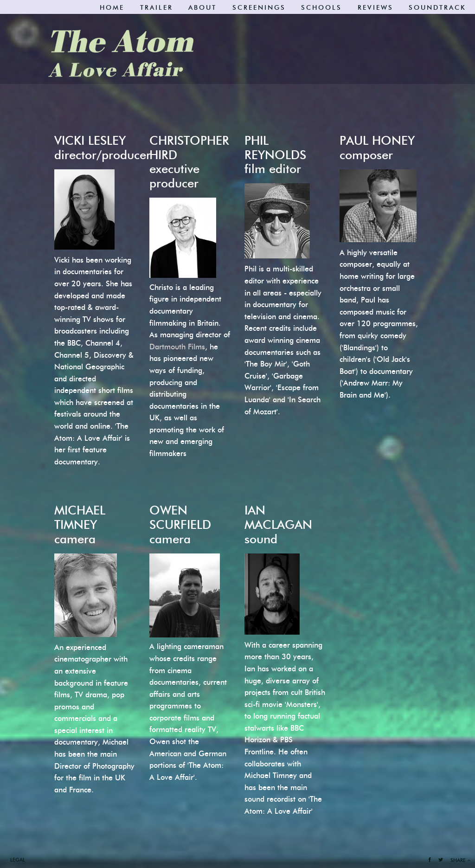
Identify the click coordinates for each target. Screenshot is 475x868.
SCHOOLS (321, 8)
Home (112, 8)
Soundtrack (437, 8)
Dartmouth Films (177, 347)
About (202, 8)
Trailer (157, 8)
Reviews (376, 8)
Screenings (259, 8)
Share (460, 860)
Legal (18, 860)
